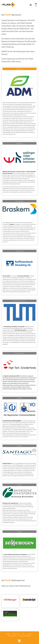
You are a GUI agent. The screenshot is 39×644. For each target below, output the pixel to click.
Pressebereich (12, 636)
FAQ (23, 634)
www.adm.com (12, 134)
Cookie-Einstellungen (25, 636)
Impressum (30, 634)
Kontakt (8, 634)
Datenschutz (16, 634)
